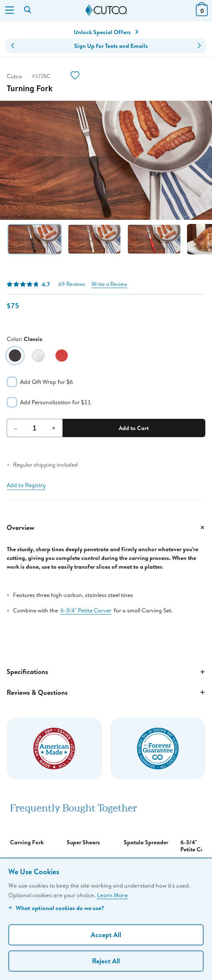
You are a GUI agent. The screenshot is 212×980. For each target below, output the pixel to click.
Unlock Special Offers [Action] (106, 32)
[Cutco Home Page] (106, 10)
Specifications (106, 672)
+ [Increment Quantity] (54, 428)
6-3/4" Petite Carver (86, 610)
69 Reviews (72, 284)
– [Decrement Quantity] (16, 428)
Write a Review (109, 284)
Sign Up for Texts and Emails (111, 46)
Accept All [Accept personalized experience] (106, 935)
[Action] (75, 76)
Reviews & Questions (106, 692)
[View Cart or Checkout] (202, 14)
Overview (106, 527)
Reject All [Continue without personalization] (106, 961)
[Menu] (10, 11)
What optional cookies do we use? (56, 908)
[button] (13, 46)
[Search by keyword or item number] (28, 10)
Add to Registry (26, 485)
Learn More (112, 895)
